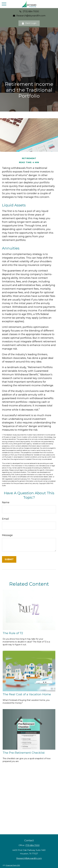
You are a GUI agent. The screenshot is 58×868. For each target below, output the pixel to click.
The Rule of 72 (13, 633)
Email (5, 519)
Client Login (29, 23)
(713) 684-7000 (29, 11)
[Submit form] (9, 559)
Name (6, 502)
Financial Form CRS (13, 865)
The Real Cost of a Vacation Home (27, 694)
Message (7, 535)
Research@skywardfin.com (29, 16)
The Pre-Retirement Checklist (24, 753)
